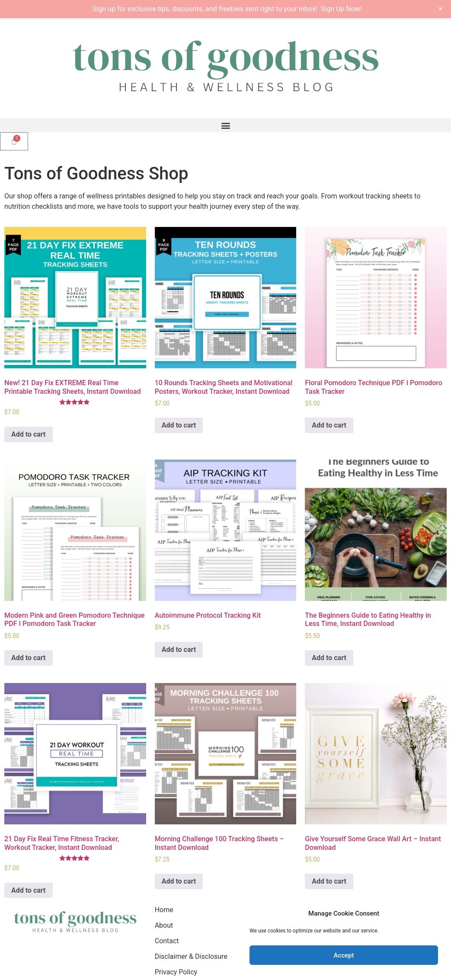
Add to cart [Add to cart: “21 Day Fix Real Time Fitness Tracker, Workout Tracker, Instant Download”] (29, 890)
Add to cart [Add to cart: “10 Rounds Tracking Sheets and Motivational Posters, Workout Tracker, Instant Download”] (179, 425)
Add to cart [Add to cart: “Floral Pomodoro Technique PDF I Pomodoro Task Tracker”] (329, 425)
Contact (167, 941)
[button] (225, 125)
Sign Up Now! (341, 9)
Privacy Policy (176, 972)
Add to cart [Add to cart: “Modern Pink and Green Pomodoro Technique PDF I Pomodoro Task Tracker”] (29, 658)
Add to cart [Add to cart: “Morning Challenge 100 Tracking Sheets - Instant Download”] (179, 881)
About (164, 925)
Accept (344, 955)
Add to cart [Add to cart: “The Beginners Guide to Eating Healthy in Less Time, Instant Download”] (329, 658)
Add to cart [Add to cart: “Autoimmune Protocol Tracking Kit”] (179, 650)
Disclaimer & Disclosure (191, 956)
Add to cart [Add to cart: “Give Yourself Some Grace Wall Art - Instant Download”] (329, 881)
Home (164, 910)
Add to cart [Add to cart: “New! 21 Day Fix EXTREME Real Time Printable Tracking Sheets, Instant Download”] (29, 434)
